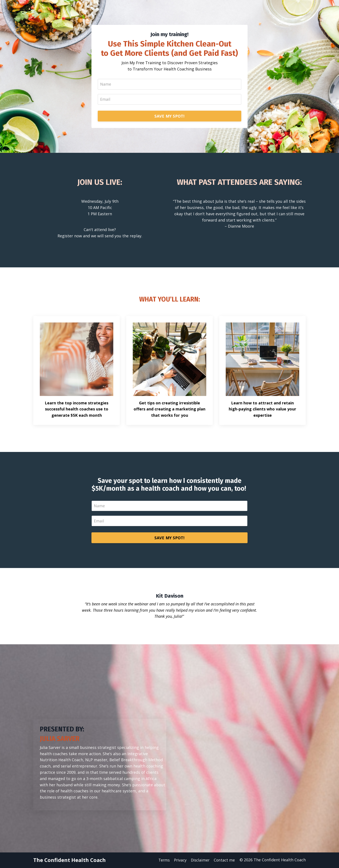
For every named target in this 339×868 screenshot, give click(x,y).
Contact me (224, 860)
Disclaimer (199, 860)
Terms (162, 860)
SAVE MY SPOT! (169, 116)
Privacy (179, 860)
